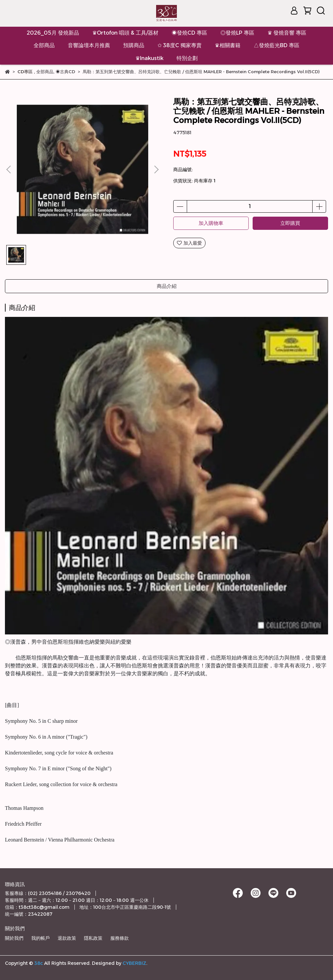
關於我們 (14, 938)
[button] (156, 169)
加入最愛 (189, 243)
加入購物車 (211, 223)
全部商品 (44, 45)
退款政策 (67, 938)
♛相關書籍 (228, 45)
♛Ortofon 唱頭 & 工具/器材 (125, 33)
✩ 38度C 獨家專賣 (180, 45)
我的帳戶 (41, 938)
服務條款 (120, 938)
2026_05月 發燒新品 (53, 33)
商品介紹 (167, 286)
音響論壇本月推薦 (89, 45)
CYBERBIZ (134, 963)
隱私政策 (93, 938)
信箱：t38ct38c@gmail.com (37, 907)
